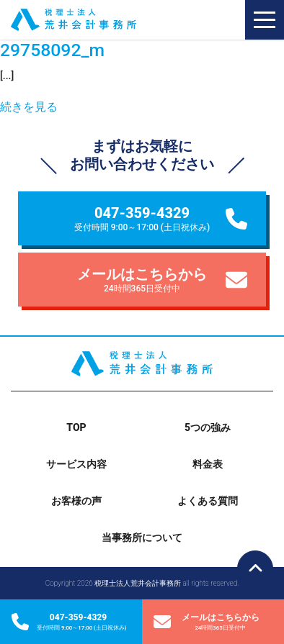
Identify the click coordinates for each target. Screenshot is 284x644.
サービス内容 (76, 464)
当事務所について (142, 538)
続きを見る (29, 107)
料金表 (208, 464)
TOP (76, 427)
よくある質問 (208, 501)
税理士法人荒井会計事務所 (94, 20)
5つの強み (208, 427)
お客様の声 (76, 501)
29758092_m (52, 50)
